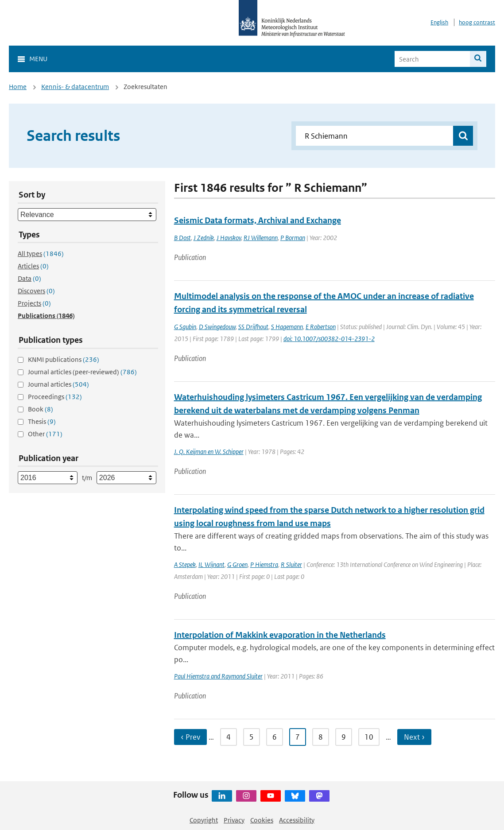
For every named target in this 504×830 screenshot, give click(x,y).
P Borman (293, 238)
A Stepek (185, 564)
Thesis (42, 421)
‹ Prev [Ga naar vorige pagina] (190, 737)
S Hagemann (287, 327)
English (439, 22)
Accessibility (297, 820)
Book (41, 409)
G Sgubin (185, 327)
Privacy (234, 820)
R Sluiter (291, 564)
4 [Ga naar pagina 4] (229, 737)
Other (45, 434)
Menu (38, 59)
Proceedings (55, 397)
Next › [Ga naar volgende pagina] (414, 737)
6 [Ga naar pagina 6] (275, 737)
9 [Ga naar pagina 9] (344, 737)
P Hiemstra (264, 564)
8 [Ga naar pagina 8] (321, 737)
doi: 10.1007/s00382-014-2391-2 (329, 339)
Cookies (262, 820)
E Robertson (321, 327)
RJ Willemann (261, 238)
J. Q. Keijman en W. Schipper (209, 452)
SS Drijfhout (253, 327)
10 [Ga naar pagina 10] (369, 737)
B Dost (182, 238)
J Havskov (229, 238)
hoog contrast (477, 22)
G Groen (237, 564)
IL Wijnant (211, 564)
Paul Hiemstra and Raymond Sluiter (218, 676)
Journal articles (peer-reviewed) (82, 372)
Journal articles (58, 384)
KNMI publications (64, 359)
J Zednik (204, 238)
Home (18, 87)
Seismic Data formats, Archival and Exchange (258, 220)
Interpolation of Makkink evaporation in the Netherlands (280, 635)
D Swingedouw (217, 327)
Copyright (204, 820)
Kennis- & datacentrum (75, 87)
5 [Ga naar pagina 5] (252, 737)
